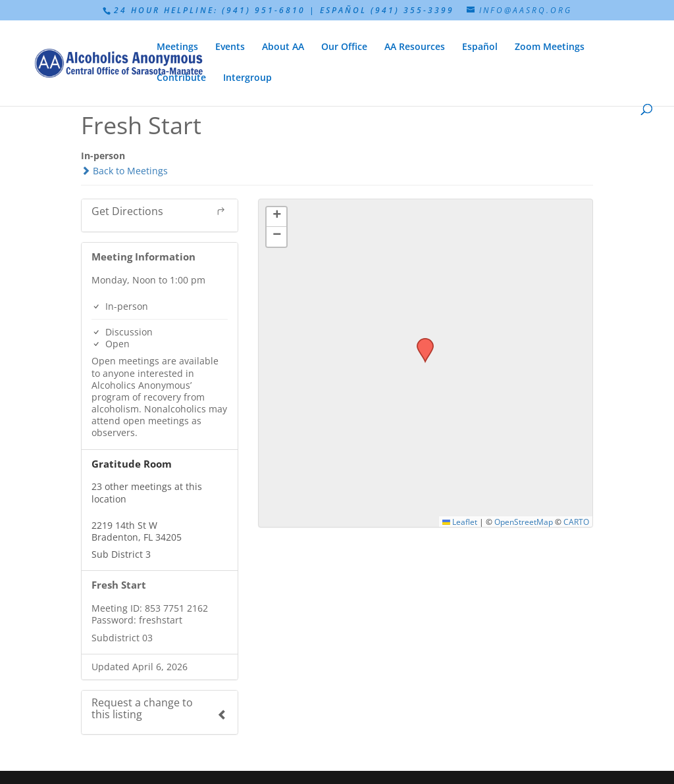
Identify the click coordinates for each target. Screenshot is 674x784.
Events (230, 47)
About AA (283, 47)
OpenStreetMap (524, 522)
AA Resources (415, 47)
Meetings (177, 47)
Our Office (344, 47)
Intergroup (247, 78)
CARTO (576, 522)
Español (480, 47)
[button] (421, 342)
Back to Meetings (124, 171)
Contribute (181, 78)
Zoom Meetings (550, 47)
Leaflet (460, 522)
